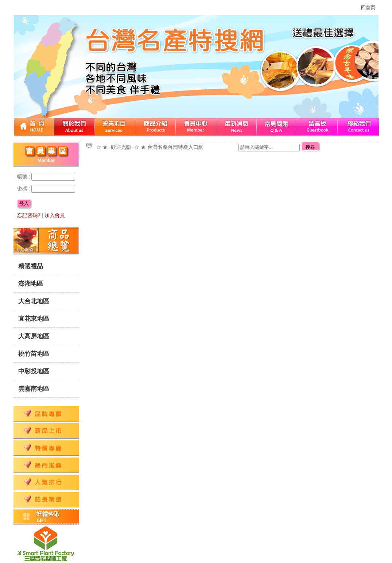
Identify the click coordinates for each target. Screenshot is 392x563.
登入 (24, 203)
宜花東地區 (34, 319)
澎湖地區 (31, 284)
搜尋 (310, 147)
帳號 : (24, 177)
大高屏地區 (34, 336)
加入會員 (55, 215)
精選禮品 (31, 266)
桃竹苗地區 (34, 354)
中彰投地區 (34, 371)
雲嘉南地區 (34, 389)
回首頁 (368, 7)
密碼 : (24, 189)
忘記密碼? (29, 215)
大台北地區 (34, 301)
